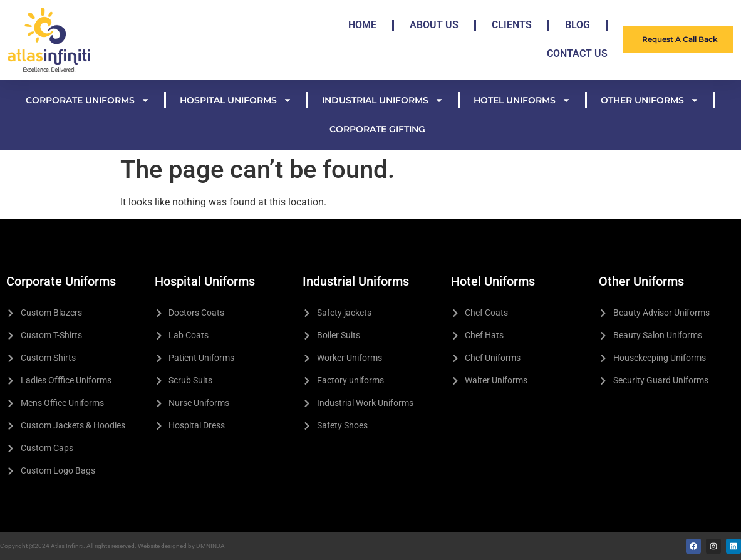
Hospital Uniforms (236, 100)
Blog (578, 25)
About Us (434, 25)
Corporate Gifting (377, 129)
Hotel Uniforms (522, 100)
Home (362, 25)
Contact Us (577, 54)
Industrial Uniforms (383, 100)
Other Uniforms (650, 100)
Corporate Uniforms (88, 100)
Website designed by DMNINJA (181, 546)
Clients (512, 25)
